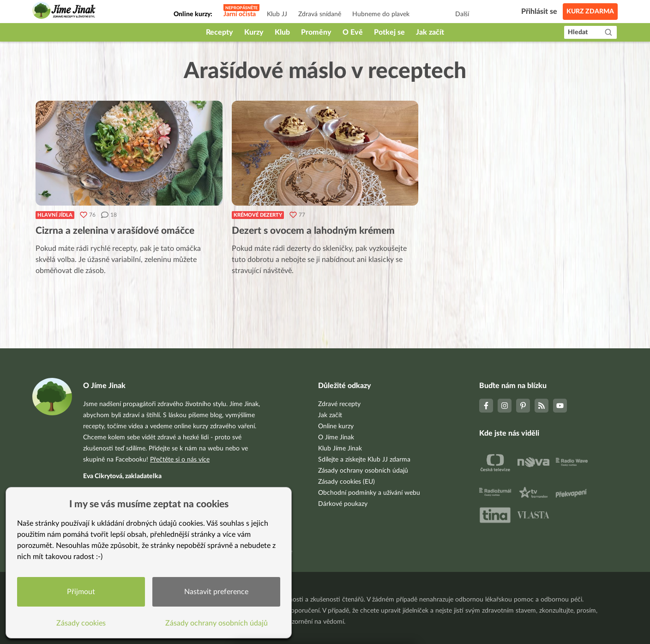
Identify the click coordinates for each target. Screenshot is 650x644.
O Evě (353, 32)
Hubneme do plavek (381, 14)
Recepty (220, 32)
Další (462, 14)
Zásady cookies (81, 623)
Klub (282, 32)
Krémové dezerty (258, 215)
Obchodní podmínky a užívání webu (369, 493)
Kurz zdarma (590, 12)
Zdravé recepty (339, 404)
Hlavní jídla (55, 215)
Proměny (316, 32)
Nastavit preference (216, 592)
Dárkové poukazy (343, 504)
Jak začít (430, 32)
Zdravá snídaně (320, 14)
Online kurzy (336, 426)
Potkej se (389, 32)
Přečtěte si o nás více (180, 460)
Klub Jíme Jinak (340, 449)
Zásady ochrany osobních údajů (363, 471)
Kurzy (254, 32)
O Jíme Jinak (336, 437)
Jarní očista (240, 14)
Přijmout (81, 592)
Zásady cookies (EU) (346, 482)
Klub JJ (277, 14)
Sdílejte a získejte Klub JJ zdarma (364, 460)
